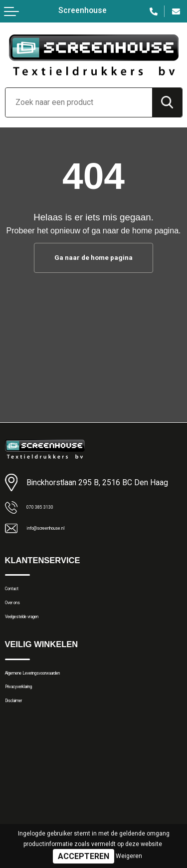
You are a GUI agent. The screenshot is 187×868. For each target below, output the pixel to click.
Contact (18, 594)
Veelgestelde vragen (38, 633)
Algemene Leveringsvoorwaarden (60, 695)
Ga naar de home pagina (94, 258)
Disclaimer (22, 733)
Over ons (20, 613)
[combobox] (79, 102)
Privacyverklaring (32, 714)
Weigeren (129, 856)
